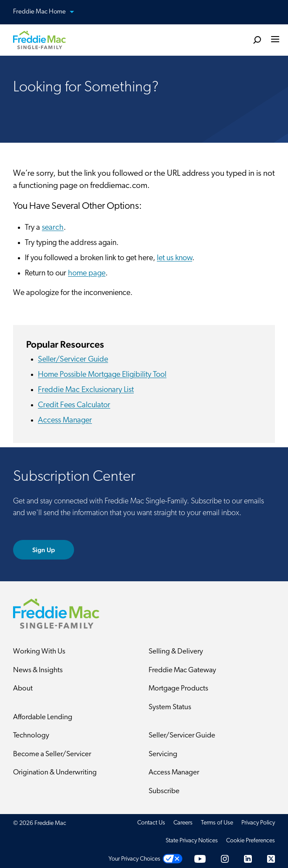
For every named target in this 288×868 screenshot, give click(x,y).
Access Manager (65, 421)
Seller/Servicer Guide (73, 360)
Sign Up (44, 550)
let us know (174, 258)
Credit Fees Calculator (74, 405)
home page (87, 273)
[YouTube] (200, 859)
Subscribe (164, 791)
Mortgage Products (178, 689)
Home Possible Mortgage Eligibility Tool (102, 375)
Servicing (163, 754)
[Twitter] (271, 859)
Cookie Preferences (251, 841)
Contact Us (151, 823)
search (53, 228)
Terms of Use (217, 823)
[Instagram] (225, 859)
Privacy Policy (258, 823)
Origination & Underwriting (55, 772)
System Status (170, 707)
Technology (31, 736)
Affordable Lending (43, 717)
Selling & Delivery (176, 652)
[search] (257, 40)
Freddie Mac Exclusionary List (86, 390)
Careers (183, 823)
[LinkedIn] (248, 859)
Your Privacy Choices (134, 859)
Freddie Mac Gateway (182, 670)
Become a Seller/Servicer (52, 754)
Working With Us (39, 652)
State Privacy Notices (192, 841)
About (23, 689)
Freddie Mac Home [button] (49, 12)
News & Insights (38, 670)
